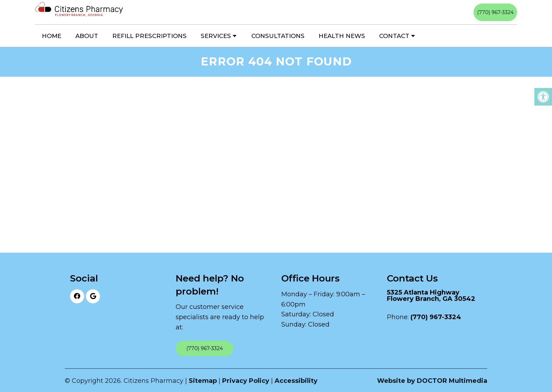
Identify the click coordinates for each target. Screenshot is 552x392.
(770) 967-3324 (495, 12)
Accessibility (296, 381)
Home (52, 36)
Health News (342, 36)
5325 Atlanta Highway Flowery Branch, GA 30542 (431, 296)
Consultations (278, 36)
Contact (394, 36)
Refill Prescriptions (149, 36)
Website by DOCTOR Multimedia (432, 381)
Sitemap (203, 381)
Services (216, 36)
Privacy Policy (246, 381)
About (87, 36)
